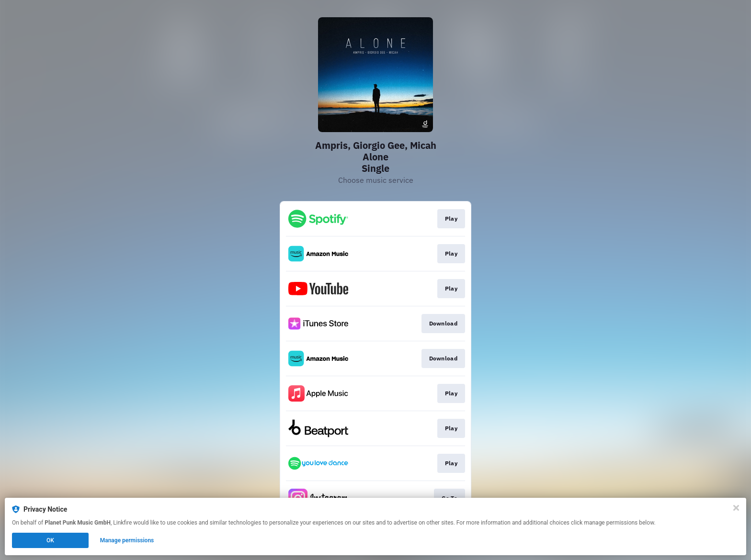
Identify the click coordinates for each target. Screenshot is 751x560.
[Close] (736, 508)
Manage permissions (127, 540)
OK (50, 540)
